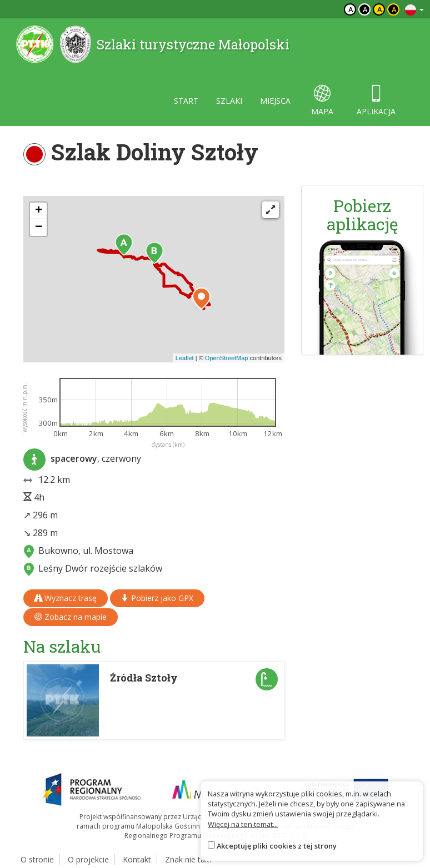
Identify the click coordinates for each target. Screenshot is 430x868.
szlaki (229, 101)
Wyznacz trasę (66, 598)
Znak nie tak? (189, 859)
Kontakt (137, 859)
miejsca (275, 101)
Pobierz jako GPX (157, 598)
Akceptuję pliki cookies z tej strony (277, 846)
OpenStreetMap (227, 358)
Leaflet (185, 358)
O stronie (37, 859)
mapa (322, 101)
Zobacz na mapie (71, 617)
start (186, 101)
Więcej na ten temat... (243, 824)
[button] (124, 245)
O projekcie (88, 859)
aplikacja (376, 101)
